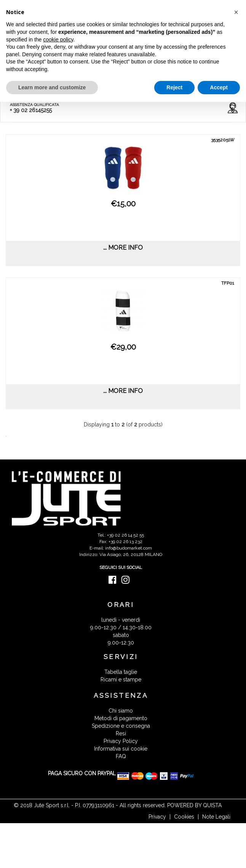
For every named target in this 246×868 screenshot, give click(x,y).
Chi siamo (121, 711)
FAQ (121, 756)
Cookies (184, 817)
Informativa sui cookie (121, 749)
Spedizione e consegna (121, 726)
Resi (121, 733)
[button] (236, 12)
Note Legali (216, 817)
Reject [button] (174, 87)
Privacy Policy (121, 741)
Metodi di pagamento (121, 718)
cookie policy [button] (58, 40)
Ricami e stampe (121, 680)
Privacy (157, 817)
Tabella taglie (121, 672)
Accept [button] (219, 87)
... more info (123, 248)
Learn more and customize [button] (52, 87)
